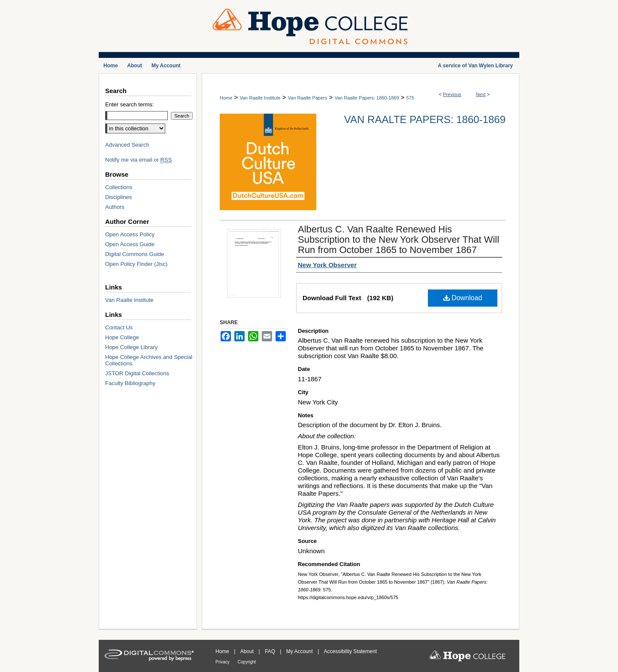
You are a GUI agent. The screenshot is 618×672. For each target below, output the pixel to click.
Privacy (223, 662)
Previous (452, 94)
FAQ (271, 651)
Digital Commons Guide (135, 254)
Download (463, 298)
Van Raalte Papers (308, 98)
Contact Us (119, 327)
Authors (115, 207)
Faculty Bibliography (130, 383)
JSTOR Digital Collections (137, 373)
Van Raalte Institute (260, 98)
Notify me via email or (138, 160)
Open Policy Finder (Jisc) (136, 264)
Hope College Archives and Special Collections (149, 360)
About (248, 651)
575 (410, 98)
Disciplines (118, 197)
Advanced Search (127, 145)
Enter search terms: (129, 104)
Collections (119, 187)
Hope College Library (131, 347)
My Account (300, 651)
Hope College (122, 337)
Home (226, 98)
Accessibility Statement (350, 651)
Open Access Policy (130, 234)
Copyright (247, 662)
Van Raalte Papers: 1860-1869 (367, 98)
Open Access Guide (130, 244)
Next (481, 94)
